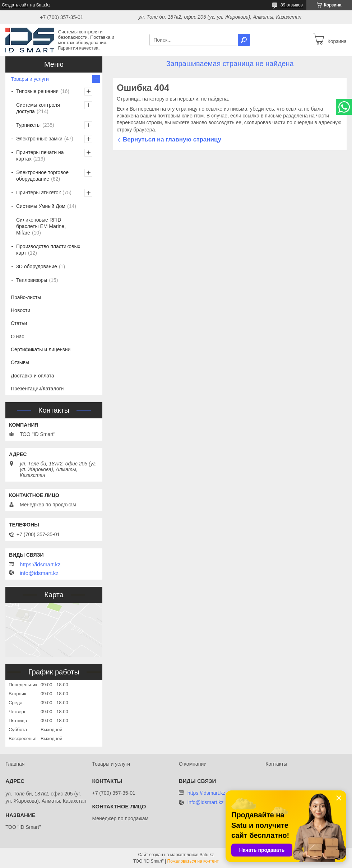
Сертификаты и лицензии (41, 349)
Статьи (19, 323)
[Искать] (244, 40)
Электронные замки (39, 139)
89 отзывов (292, 5)
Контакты (276, 764)
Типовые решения (37, 91)
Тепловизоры (32, 280)
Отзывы (20, 362)
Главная (15, 764)
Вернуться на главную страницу (172, 140)
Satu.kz (207, 855)
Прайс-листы (26, 297)
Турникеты (28, 125)
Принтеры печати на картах (40, 156)
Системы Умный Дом (41, 206)
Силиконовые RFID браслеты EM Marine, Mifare (41, 226)
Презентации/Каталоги (37, 389)
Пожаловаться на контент (193, 861)
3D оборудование (37, 266)
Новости (20, 310)
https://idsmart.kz (40, 565)
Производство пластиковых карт (48, 250)
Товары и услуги (30, 79)
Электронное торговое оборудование (42, 176)
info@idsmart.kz (39, 573)
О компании (193, 764)
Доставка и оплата (33, 376)
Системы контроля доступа (38, 108)
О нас (17, 336)
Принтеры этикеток (38, 192)
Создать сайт (15, 5)
